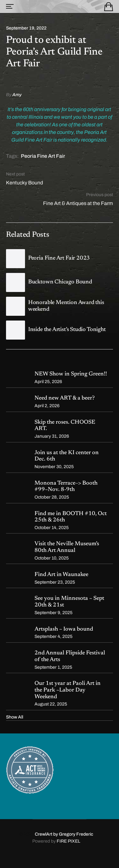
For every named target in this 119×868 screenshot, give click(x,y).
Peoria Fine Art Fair (43, 156)
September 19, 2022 (26, 28)
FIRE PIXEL (69, 841)
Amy (17, 95)
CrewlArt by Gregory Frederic (64, 834)
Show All (15, 717)
